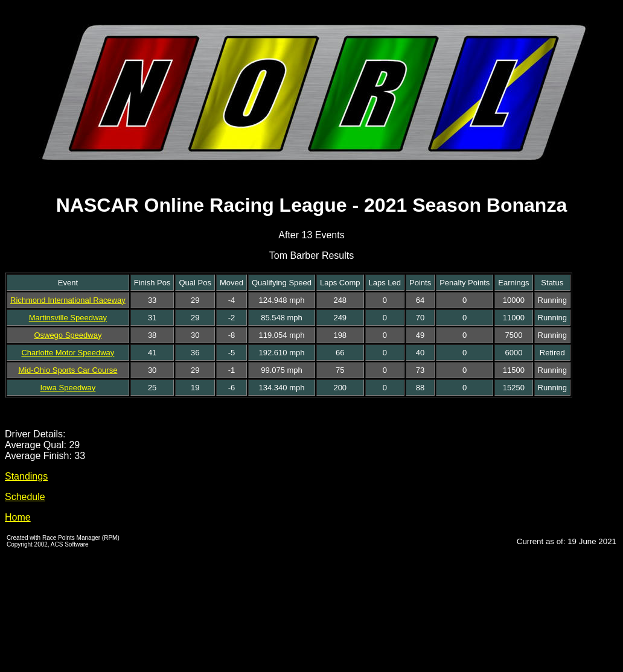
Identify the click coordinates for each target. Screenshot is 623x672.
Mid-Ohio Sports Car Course (68, 370)
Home (18, 517)
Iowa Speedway (68, 388)
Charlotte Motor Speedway (68, 353)
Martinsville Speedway (68, 318)
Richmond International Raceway (68, 300)
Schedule (25, 497)
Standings (26, 476)
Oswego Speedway (68, 335)
